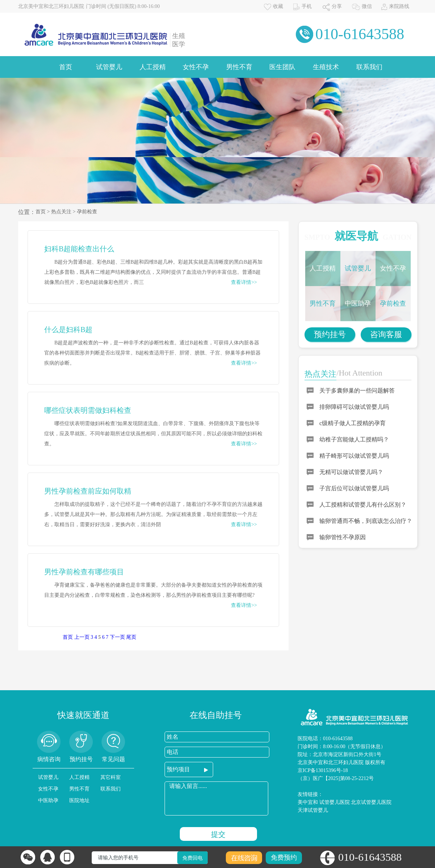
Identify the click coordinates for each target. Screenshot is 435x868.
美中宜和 (308, 802)
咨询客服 (386, 334)
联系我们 (369, 67)
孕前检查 (87, 212)
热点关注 (61, 212)
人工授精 (153, 67)
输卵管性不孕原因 (343, 537)
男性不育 (239, 67)
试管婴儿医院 (335, 802)
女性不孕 (196, 67)
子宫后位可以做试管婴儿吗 (354, 488)
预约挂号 (330, 334)
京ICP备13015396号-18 (323, 770)
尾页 (131, 637)
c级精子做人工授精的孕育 (353, 423)
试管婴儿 (109, 67)
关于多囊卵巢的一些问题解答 (357, 391)
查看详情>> (244, 282)
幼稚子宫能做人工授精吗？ (354, 439)
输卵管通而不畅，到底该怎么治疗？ (366, 521)
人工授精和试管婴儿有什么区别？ (363, 505)
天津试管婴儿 (313, 810)
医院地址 (79, 800)
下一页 (117, 637)
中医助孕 (358, 303)
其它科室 (111, 777)
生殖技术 (326, 67)
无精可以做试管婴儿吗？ (351, 472)
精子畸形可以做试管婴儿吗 (354, 456)
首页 (66, 67)
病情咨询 (49, 759)
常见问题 (113, 759)
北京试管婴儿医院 (371, 802)
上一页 (82, 637)
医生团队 (282, 67)
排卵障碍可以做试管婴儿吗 (354, 407)
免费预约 (284, 857)
